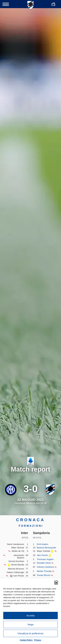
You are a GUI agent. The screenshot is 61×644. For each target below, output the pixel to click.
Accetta (30, 615)
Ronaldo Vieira (44, 563)
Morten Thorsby (44, 571)
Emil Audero (43, 544)
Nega (31, 624)
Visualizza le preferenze (30, 633)
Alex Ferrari (42, 555)
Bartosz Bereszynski (47, 548)
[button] (56, 582)
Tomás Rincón (44, 575)
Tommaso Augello (45, 559)
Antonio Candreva (45, 567)
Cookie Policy (26, 640)
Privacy (38, 640)
